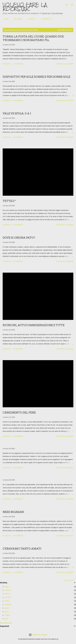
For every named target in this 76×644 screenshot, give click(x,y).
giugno (7, 587)
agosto (7, 608)
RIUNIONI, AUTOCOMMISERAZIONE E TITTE (34, 325)
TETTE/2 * (9, 201)
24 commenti (18, 499)
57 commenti (18, 349)
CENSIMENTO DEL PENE (19, 413)
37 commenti (18, 225)
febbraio (7, 594)
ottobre (7, 601)
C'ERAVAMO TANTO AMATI (22, 549)
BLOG (5, 19)
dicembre (8, 597)
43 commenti (18, 468)
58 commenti (18, 261)
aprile (6, 619)
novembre (8, 590)
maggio (7, 615)
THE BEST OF (45, 19)
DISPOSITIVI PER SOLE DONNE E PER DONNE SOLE (36, 77)
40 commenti (18, 137)
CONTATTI (30, 19)
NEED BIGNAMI (13, 512)
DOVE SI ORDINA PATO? (19, 238)
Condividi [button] (7, 64)
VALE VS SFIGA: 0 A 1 (17, 113)
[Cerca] (67, 4)
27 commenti (18, 64)
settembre (8, 604)
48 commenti (18, 101)
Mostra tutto (65, 30)
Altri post (69, 580)
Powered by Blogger (38, 635)
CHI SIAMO (17, 19)
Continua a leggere (65, 64)
